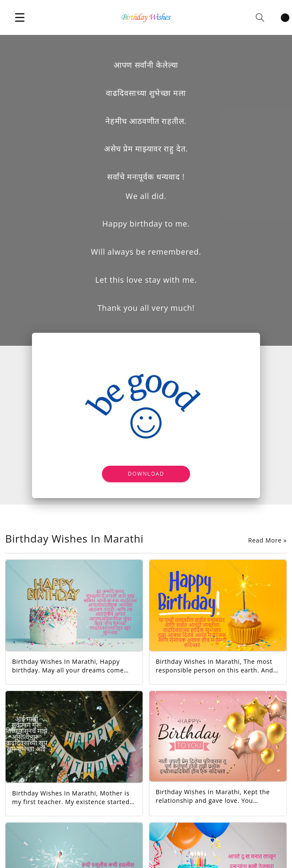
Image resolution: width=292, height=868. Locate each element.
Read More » (267, 540)
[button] (20, 17)
